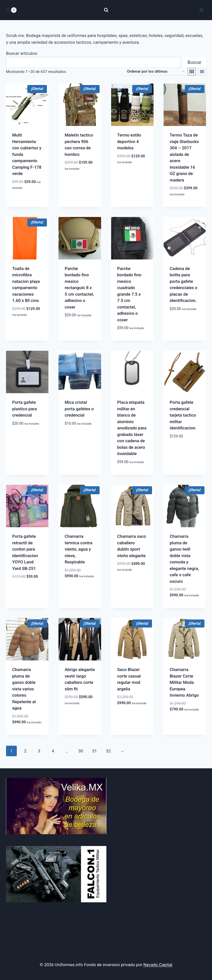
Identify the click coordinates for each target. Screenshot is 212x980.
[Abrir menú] (201, 10)
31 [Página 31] (94, 751)
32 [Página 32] (108, 751)
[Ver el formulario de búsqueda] (106, 10)
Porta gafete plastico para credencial (25, 409)
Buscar (194, 62)
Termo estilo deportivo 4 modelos (129, 141)
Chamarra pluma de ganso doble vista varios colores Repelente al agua (24, 689)
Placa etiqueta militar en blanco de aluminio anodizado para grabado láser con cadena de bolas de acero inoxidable (132, 428)
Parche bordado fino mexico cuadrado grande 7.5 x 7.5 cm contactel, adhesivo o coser (129, 294)
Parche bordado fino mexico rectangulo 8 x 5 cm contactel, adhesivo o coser (79, 288)
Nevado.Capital (158, 965)
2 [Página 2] (25, 751)
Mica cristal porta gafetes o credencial (79, 409)
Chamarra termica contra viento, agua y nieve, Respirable (79, 549)
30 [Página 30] (81, 751)
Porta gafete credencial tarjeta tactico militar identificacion (183, 415)
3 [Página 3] (39, 751)
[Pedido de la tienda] (156, 72)
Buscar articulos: (22, 53)
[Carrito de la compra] (11, 10)
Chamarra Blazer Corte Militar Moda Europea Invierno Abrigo (184, 682)
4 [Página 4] (53, 751)
